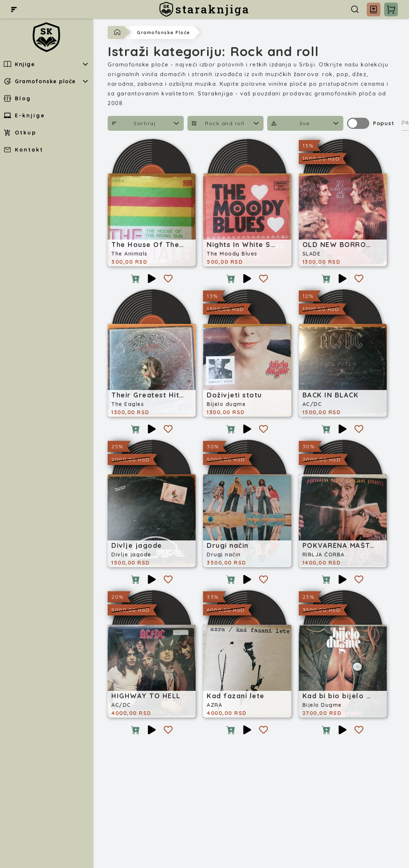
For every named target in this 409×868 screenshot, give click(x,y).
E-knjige (24, 116)
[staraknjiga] (204, 9)
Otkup (20, 133)
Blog (17, 98)
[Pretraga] (355, 9)
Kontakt (24, 150)
